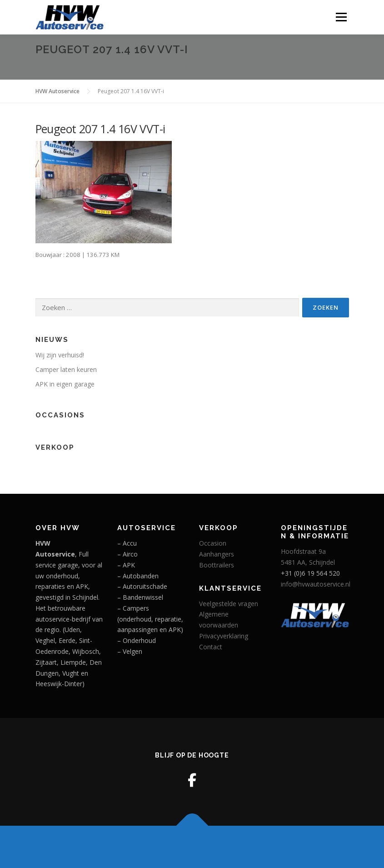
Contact (211, 647)
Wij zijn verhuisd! (60, 355)
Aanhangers (217, 554)
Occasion (213, 543)
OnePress (213, 847)
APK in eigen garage (65, 384)
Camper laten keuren (66, 369)
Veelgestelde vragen (229, 604)
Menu (341, 17)
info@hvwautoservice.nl (316, 584)
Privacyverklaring (224, 636)
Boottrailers (217, 565)
